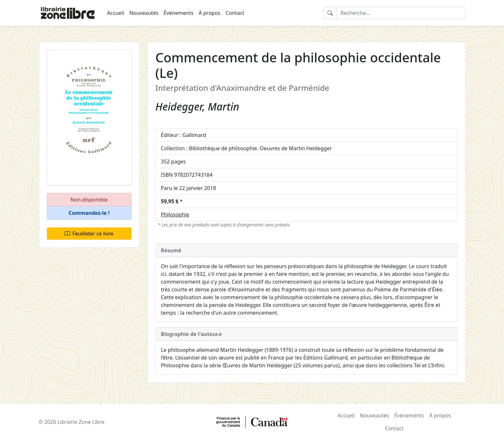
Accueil (116, 13)
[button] (89, 213)
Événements (178, 13)
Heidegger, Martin (198, 106)
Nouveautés (144, 13)
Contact (235, 13)
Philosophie (175, 215)
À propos (209, 13)
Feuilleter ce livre (89, 234)
